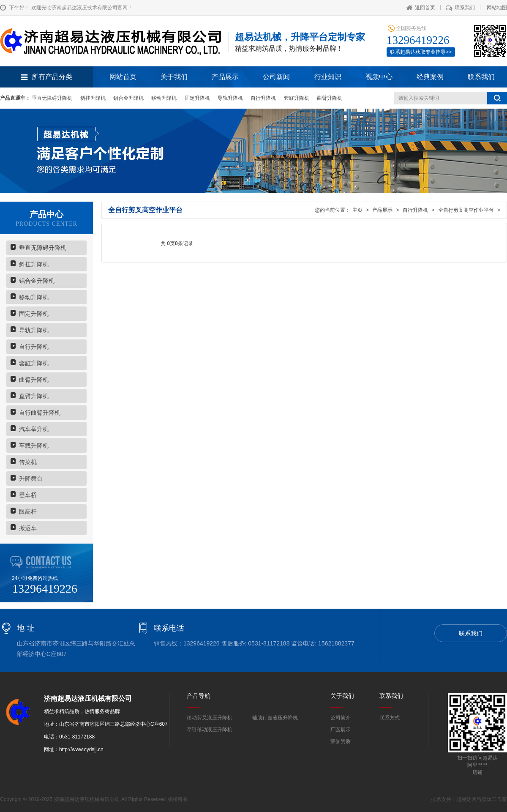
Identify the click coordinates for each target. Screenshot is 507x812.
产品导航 (199, 696)
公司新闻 (276, 77)
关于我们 (174, 77)
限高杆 (28, 511)
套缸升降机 (297, 98)
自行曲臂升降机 (40, 413)
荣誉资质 (341, 741)
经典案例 (430, 77)
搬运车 (28, 528)
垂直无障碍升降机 (52, 98)
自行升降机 (263, 98)
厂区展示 (341, 730)
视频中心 (379, 77)
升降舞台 (31, 478)
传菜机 (28, 462)
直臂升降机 (34, 396)
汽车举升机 (34, 429)
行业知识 (328, 77)
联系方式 (390, 718)
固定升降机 (197, 98)
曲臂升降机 (330, 98)
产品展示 (225, 77)
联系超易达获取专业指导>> (421, 52)
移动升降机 (164, 98)
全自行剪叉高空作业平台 (466, 210)
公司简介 (341, 718)
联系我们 (460, 8)
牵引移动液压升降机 (210, 730)
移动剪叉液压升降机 (210, 718)
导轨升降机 (230, 98)
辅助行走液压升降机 (275, 718)
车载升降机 (34, 446)
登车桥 (28, 495)
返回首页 (421, 8)
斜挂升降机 (93, 98)
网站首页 (123, 77)
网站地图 (497, 8)
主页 (357, 210)
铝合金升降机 (128, 98)
